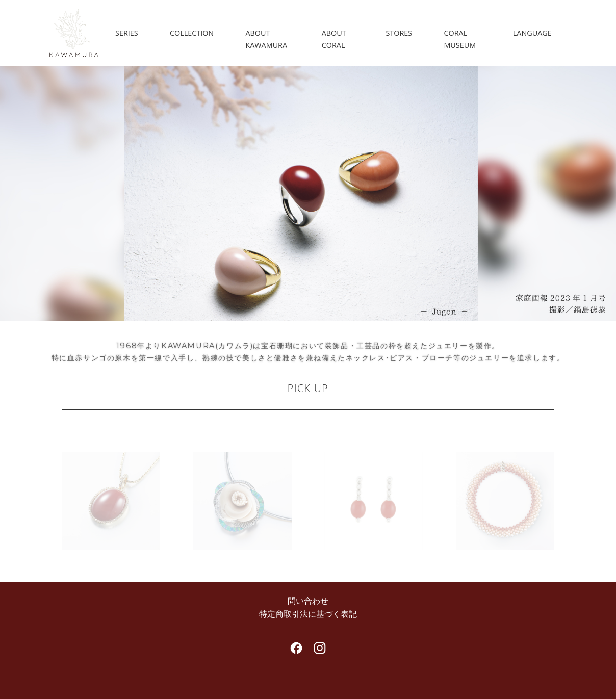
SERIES (127, 33)
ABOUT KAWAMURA (266, 39)
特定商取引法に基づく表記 (308, 614)
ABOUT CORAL (334, 39)
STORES (399, 33)
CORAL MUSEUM (460, 39)
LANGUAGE (532, 33)
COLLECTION (192, 33)
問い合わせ (308, 601)
